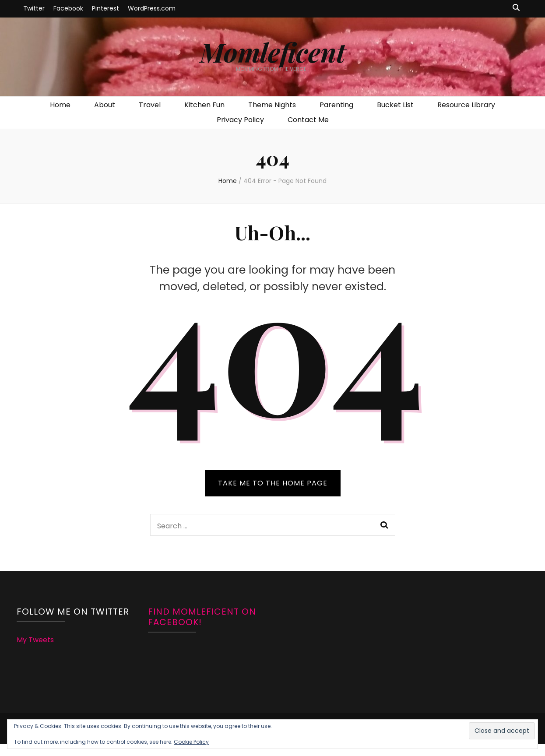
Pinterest (105, 8)
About (105, 105)
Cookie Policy (191, 742)
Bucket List (395, 105)
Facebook (68, 8)
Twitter (34, 8)
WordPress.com (152, 8)
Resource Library (466, 105)
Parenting (336, 105)
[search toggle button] (516, 8)
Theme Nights (272, 105)
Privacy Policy (240, 120)
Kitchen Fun (204, 105)
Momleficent (273, 52)
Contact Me (308, 120)
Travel (150, 105)
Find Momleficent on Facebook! (202, 617)
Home (60, 105)
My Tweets (35, 640)
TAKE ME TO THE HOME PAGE (273, 483)
